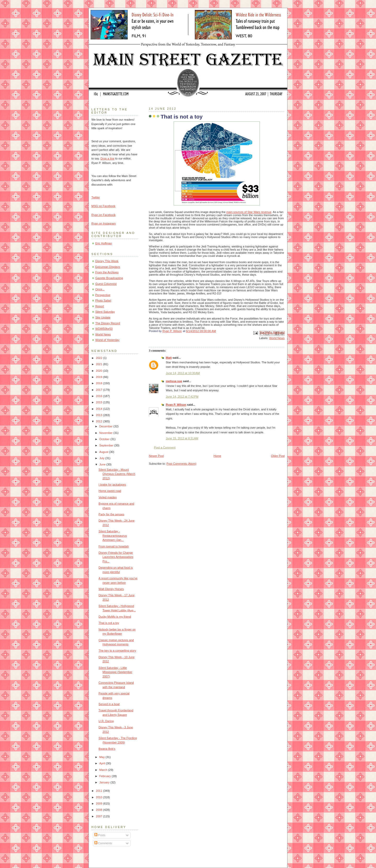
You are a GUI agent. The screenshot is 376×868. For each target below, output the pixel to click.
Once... (100, 289)
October (105, 439)
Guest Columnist (106, 284)
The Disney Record (108, 323)
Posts (100, 835)
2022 (99, 358)
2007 (99, 816)
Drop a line (107, 158)
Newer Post (156, 456)
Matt (169, 358)
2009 (99, 804)
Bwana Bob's (107, 749)
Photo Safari (103, 300)
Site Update (103, 317)
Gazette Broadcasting (109, 278)
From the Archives (107, 272)
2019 (99, 377)
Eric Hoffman (104, 243)
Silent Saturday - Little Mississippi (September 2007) (116, 672)
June (103, 464)
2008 (99, 810)
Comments (103, 843)
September (107, 445)
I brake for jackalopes (112, 485)
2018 (99, 383)
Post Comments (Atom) (182, 464)
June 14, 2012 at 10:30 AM (183, 373)
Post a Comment (165, 447)
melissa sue (174, 381)
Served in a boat (109, 704)
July (102, 458)
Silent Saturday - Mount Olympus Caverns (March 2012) (117, 474)
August (104, 452)
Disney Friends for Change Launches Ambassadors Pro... (116, 557)
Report (100, 306)
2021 (99, 364)
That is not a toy (109, 623)
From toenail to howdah (114, 546)
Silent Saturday (105, 312)
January (105, 782)
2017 (99, 390)
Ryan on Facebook (104, 215)
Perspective (103, 295)
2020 (99, 371)
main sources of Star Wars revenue (249, 212)
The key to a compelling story (118, 651)
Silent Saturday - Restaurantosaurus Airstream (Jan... (113, 536)
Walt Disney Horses (111, 589)
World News (277, 338)
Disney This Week (107, 261)
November (106, 433)
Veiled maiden (108, 497)
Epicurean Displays (108, 267)
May (102, 757)
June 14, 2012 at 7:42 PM (182, 397)
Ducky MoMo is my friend (115, 617)
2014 (99, 409)
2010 (99, 797)
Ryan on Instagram (104, 223)
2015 (99, 402)
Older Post (278, 456)
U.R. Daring (106, 721)
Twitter (96, 197)
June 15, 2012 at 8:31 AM (182, 438)
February (105, 776)
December (106, 426)
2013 (99, 415)
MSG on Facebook (103, 206)
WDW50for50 (104, 329)
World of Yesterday (107, 340)
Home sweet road (110, 491)
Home (217, 456)
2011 (99, 791)
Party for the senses (111, 514)
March (104, 770)
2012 (99, 421)
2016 (99, 396)
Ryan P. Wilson (176, 405)
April (102, 763)
